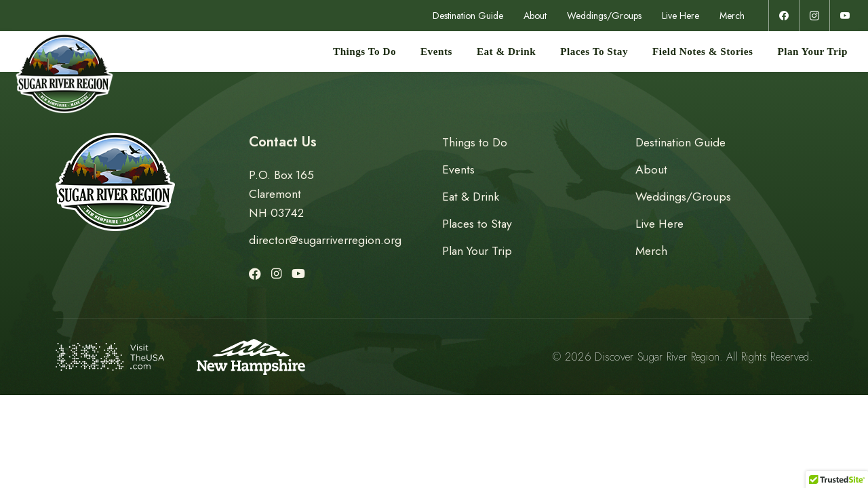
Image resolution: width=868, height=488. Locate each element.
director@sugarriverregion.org (325, 240)
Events (436, 51)
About (535, 16)
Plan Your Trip (813, 51)
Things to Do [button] (364, 51)
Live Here (680, 16)
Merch (732, 16)
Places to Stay (594, 51)
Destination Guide (468, 16)
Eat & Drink (506, 51)
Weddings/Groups (604, 16)
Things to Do (475, 142)
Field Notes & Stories (703, 51)
